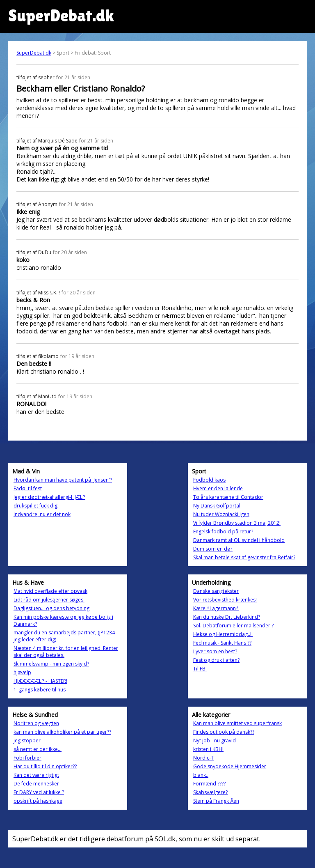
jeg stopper (27, 741)
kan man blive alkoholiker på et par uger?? (62, 732)
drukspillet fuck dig (35, 506)
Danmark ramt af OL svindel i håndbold (239, 540)
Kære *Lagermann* (216, 608)
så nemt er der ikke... (38, 749)
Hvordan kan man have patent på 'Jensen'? (63, 480)
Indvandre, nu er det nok (42, 514)
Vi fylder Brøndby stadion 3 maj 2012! (237, 523)
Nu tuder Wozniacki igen (221, 514)
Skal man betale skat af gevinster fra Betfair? (244, 557)
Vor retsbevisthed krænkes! (225, 600)
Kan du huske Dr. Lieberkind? (227, 617)
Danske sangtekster (216, 591)
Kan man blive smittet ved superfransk (237, 723)
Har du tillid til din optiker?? (45, 766)
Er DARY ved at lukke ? (39, 792)
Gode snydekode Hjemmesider (230, 766)
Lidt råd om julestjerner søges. (49, 600)
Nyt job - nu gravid (215, 741)
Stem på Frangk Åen (216, 801)
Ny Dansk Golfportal (217, 506)
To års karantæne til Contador (228, 497)
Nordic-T (203, 758)
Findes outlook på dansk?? (224, 732)
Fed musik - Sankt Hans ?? (222, 643)
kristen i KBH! (208, 749)
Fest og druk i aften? (216, 660)
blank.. (201, 775)
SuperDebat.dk (34, 53)
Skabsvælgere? (210, 792)
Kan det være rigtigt (36, 775)
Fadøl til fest (28, 488)
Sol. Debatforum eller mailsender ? (233, 626)
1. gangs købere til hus (40, 690)
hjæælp (22, 672)
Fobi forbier (27, 758)
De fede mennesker (36, 784)
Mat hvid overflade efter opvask (50, 591)
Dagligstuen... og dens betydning (51, 608)
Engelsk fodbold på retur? (223, 532)
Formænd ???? (209, 784)
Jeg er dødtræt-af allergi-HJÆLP (49, 497)
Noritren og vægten (36, 723)
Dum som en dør (213, 549)
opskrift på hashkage (38, 801)
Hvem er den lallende (218, 488)
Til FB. (200, 669)
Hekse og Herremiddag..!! (223, 634)
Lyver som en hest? (215, 651)
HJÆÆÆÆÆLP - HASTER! (40, 681)
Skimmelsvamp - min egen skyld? (51, 664)
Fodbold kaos (209, 480)
